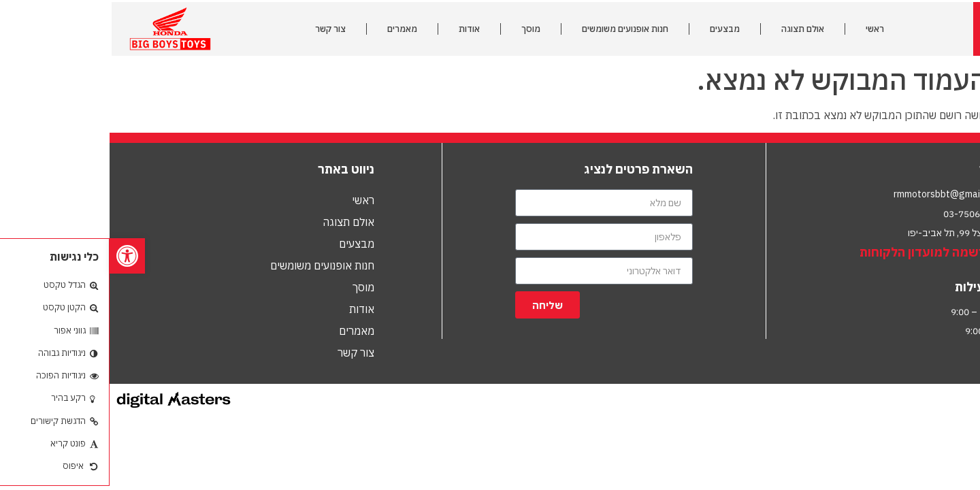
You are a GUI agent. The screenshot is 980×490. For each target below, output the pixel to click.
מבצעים (615, 29)
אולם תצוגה (693, 29)
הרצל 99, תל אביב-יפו (840, 233)
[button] (18, 256)
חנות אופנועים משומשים (516, 29)
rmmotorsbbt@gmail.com (838, 194)
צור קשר (221, 29)
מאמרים (293, 29)
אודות (360, 29)
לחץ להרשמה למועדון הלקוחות (833, 252)
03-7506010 (860, 214)
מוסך (421, 29)
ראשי (765, 29)
